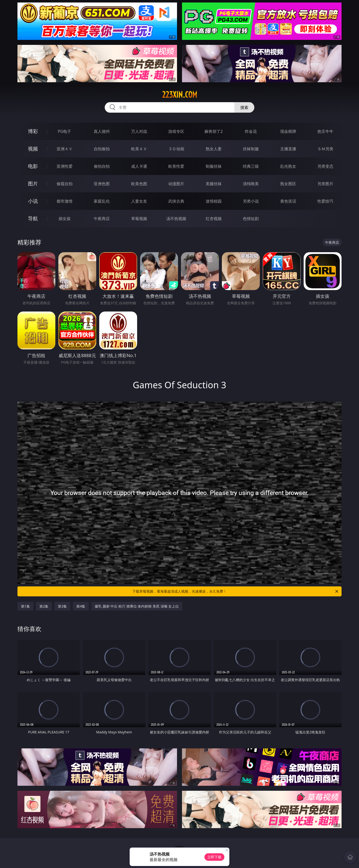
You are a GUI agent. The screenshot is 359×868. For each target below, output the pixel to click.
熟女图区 (288, 184)
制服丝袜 (214, 166)
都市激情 (65, 201)
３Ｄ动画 (176, 149)
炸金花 (251, 131)
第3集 (62, 606)
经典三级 (251, 166)
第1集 (25, 606)
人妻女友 (139, 201)
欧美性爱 (176, 166)
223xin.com (180, 95)
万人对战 (139, 131)
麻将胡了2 (214, 131)
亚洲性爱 (65, 166)
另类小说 (251, 201)
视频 (33, 149)
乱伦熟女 (288, 166)
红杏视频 (214, 219)
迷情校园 (214, 201)
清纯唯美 (251, 184)
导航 (33, 218)
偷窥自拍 (65, 184)
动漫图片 (176, 184)
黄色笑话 (288, 201)
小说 (33, 201)
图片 (33, 184)
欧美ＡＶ (139, 149)
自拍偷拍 (102, 149)
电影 (33, 166)
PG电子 (64, 131)
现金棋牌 (288, 131)
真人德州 (102, 131)
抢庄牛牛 (325, 131)
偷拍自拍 (102, 166)
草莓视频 (139, 219)
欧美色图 (139, 184)
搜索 (244, 107)
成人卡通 (139, 166)
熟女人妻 (214, 149)
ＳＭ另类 (325, 149)
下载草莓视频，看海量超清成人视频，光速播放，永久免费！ (236, 591)
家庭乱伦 (102, 201)
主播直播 (288, 149)
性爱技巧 (325, 201)
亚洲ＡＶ (65, 149)
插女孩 (65, 219)
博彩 (33, 131)
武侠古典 (176, 201)
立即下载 (214, 857)
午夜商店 (102, 219)
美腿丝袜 (214, 184)
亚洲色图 (102, 184)
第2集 (44, 606)
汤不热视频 (176, 219)
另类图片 (325, 184)
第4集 (81, 606)
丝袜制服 (251, 149)
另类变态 (325, 166)
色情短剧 (251, 219)
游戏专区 (176, 131)
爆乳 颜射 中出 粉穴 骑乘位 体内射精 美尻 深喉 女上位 (137, 606)
